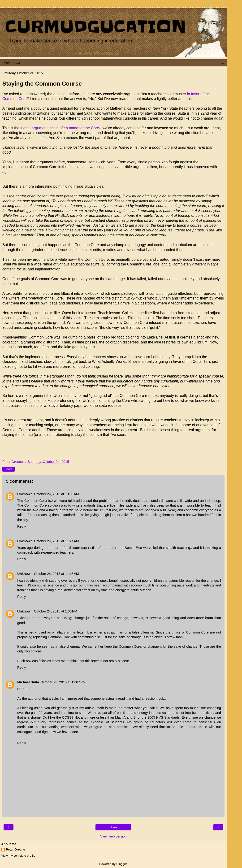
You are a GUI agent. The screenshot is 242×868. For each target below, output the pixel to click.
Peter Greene (15, 849)
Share (9, 469)
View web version (113, 836)
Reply (22, 526)
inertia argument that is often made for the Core (60, 128)
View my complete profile (18, 856)
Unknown (25, 494)
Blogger (121, 864)
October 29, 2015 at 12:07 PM (63, 682)
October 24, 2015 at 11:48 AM (56, 574)
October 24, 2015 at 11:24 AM (56, 541)
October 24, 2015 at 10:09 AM (56, 494)
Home (113, 827)
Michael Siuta (28, 682)
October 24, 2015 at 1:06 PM (56, 611)
